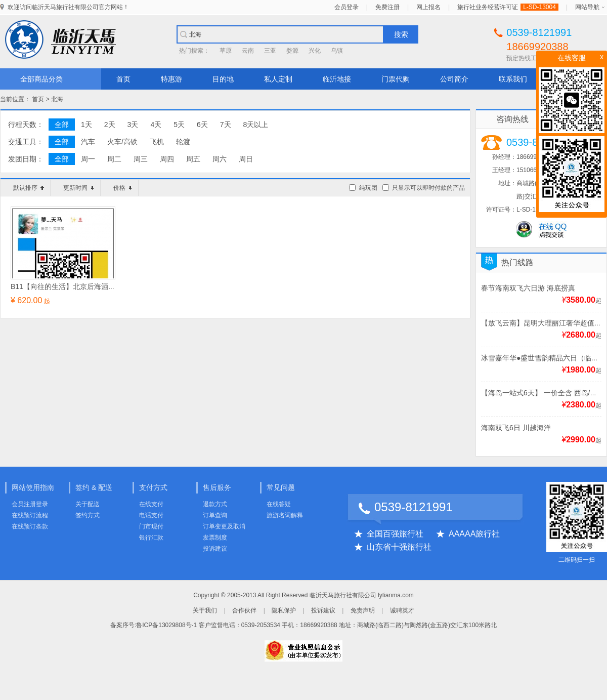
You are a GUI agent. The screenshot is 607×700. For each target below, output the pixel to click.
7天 (226, 125)
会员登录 (346, 7)
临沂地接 (337, 79)
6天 (202, 125)
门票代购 (396, 79)
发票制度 (215, 538)
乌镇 (337, 51)
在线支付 (151, 504)
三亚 (270, 51)
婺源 (292, 51)
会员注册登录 (30, 504)
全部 (62, 125)
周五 (193, 159)
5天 (179, 125)
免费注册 (387, 7)
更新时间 (79, 188)
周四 (167, 159)
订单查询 (215, 515)
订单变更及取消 (224, 526)
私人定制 (278, 79)
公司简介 (454, 79)
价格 (123, 188)
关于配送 (88, 504)
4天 (156, 125)
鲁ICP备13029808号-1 (166, 625)
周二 (114, 159)
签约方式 (88, 515)
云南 (248, 51)
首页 (123, 79)
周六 (220, 159)
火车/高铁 (122, 142)
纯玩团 (368, 188)
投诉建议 (215, 549)
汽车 (88, 142)
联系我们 (513, 79)
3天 (133, 125)
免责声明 (363, 610)
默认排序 (29, 188)
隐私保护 (284, 610)
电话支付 (151, 515)
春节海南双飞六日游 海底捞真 (528, 288)
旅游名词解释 (285, 515)
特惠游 (171, 79)
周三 (141, 159)
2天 (110, 125)
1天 (86, 125)
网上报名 (428, 7)
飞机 (157, 142)
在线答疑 (279, 504)
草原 (226, 51)
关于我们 (205, 610)
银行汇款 (151, 538)
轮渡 (183, 142)
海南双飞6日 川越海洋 (516, 428)
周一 (88, 159)
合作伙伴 (244, 610)
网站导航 (587, 7)
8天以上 (256, 125)
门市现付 (151, 526)
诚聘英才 (402, 610)
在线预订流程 (30, 515)
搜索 (401, 34)
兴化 (315, 51)
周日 (246, 159)
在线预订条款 (30, 526)
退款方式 (215, 504)
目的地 (223, 79)
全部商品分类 (41, 79)
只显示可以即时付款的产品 (428, 188)
